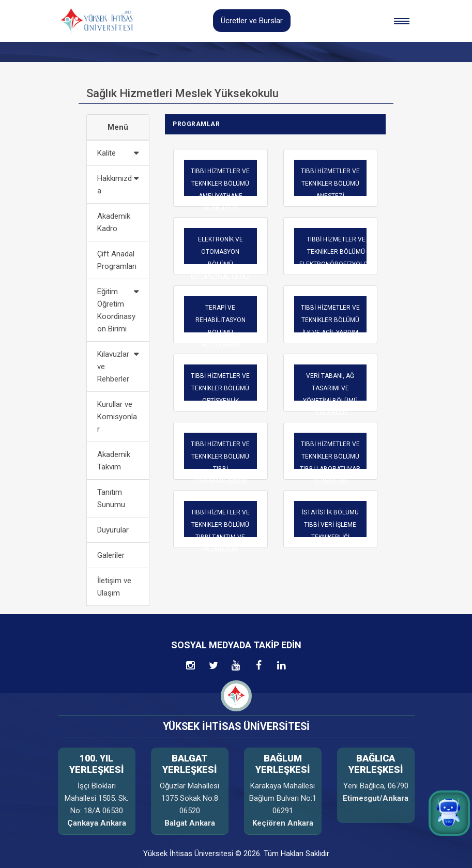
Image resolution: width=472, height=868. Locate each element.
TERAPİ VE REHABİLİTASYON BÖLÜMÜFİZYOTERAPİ (220, 326)
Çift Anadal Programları (117, 260)
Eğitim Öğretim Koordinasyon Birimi (116, 310)
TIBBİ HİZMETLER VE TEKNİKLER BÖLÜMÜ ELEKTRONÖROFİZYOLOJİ (336, 252)
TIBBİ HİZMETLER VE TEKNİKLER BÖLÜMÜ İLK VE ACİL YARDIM (330, 320)
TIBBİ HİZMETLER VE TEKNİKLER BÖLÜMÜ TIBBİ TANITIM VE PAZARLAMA (220, 531)
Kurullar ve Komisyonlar (117, 417)
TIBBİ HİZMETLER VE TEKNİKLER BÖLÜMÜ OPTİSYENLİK (220, 388)
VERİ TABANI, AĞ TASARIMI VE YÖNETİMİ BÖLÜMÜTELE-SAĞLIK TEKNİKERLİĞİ (330, 401)
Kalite (106, 153)
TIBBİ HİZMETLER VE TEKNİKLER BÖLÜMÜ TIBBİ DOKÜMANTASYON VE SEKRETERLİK (220, 469)
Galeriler (111, 555)
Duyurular (113, 530)
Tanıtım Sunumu (111, 498)
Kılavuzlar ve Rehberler (113, 367)
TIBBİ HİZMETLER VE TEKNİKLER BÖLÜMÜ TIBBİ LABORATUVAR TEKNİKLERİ (330, 463)
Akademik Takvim (114, 461)
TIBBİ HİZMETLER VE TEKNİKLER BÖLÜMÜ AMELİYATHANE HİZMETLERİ (220, 190)
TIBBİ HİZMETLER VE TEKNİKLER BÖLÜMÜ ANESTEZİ (330, 184)
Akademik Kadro (114, 222)
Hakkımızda (115, 185)
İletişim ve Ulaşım (114, 587)
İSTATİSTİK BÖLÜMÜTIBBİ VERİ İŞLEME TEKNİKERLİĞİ (330, 525)
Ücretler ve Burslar (252, 21)
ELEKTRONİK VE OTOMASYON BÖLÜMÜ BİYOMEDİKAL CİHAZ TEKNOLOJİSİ (220, 264)
